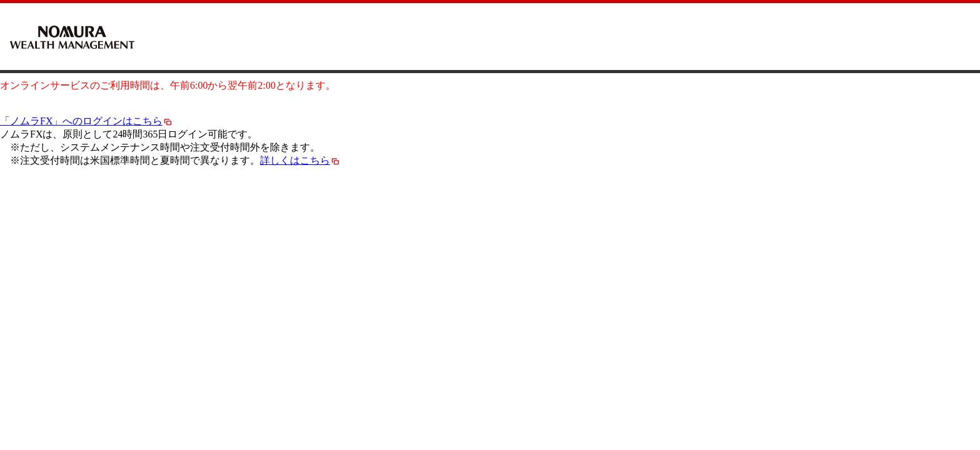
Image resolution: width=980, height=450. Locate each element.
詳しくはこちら (301, 160)
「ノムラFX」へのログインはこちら (87, 121)
